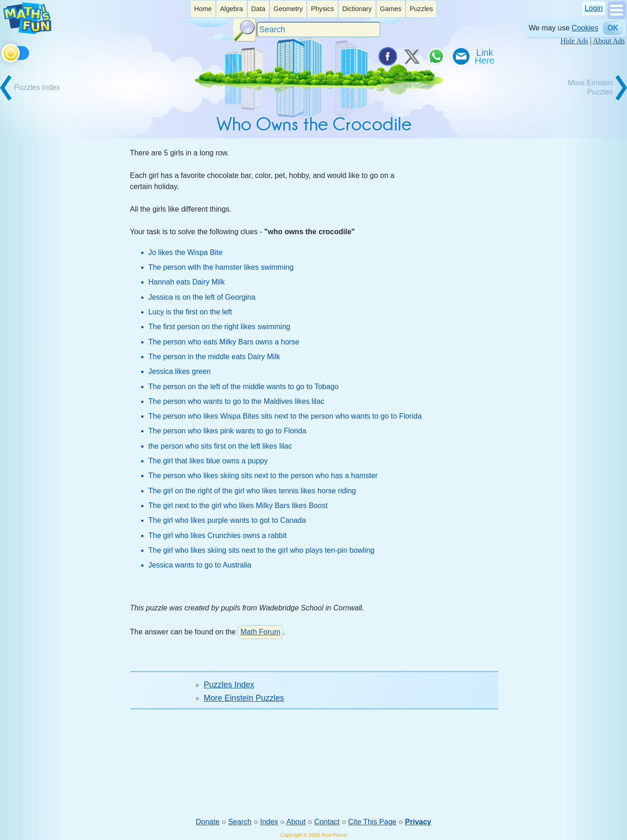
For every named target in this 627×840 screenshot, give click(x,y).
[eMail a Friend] (460, 56)
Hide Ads (574, 41)
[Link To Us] (485, 56)
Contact (327, 822)
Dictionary (357, 9)
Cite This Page (373, 822)
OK (613, 28)
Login (594, 8)
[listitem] (203, 9)
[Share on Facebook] (387, 56)
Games (391, 9)
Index (269, 822)
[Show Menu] (617, 17)
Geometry (288, 9)
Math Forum (260, 632)
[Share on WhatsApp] (436, 56)
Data (258, 9)
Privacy (418, 822)
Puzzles (421, 9)
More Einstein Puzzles (244, 698)
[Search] (319, 30)
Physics (322, 9)
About (296, 822)
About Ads (609, 41)
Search (240, 822)
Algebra (232, 9)
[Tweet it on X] (412, 56)
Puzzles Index (229, 685)
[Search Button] (245, 30)
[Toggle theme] (3, 51)
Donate (208, 822)
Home (203, 9)
